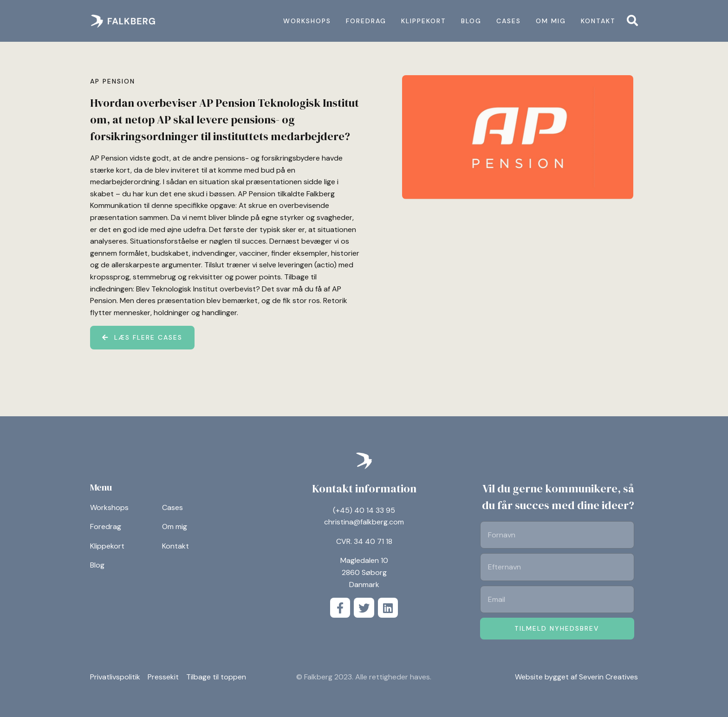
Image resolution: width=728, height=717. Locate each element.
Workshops (307, 21)
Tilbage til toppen (216, 677)
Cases (509, 21)
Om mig (551, 21)
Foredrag (366, 21)
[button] (632, 20)
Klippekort (424, 21)
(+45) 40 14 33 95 (364, 510)
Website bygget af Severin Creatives (576, 677)
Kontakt (598, 21)
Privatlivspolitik (115, 677)
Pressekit (163, 677)
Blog (471, 21)
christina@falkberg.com (364, 522)
